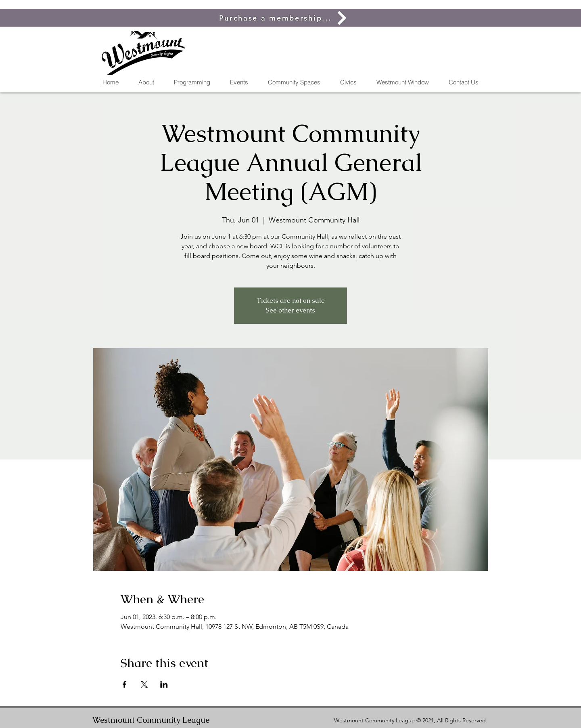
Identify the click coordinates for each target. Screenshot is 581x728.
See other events (290, 310)
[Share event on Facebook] (124, 684)
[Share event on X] (144, 684)
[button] (294, 82)
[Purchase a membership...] (284, 18)
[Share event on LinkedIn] (164, 684)
